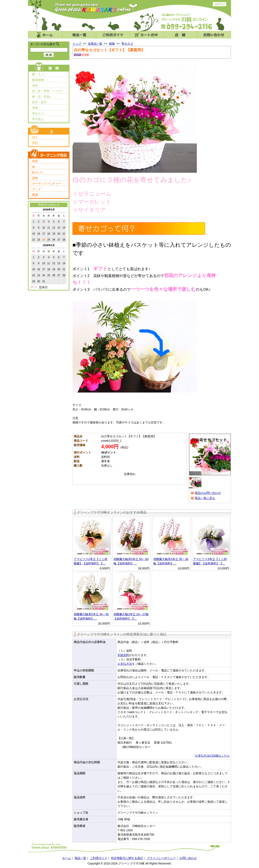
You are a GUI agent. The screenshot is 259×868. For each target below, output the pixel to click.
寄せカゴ (38, 113)
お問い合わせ (214, 35)
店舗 (180, 35)
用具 (35, 161)
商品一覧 (79, 35)
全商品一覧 (95, 44)
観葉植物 (38, 80)
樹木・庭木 (39, 102)
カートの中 (147, 35)
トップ (77, 44)
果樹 (35, 108)
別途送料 (123, 655)
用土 (35, 137)
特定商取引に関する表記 (127, 858)
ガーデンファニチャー (47, 184)
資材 (35, 178)
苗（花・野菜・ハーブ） (48, 91)
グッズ (36, 189)
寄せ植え (38, 119)
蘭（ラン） (39, 74)
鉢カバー (38, 172)
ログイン (220, 4)
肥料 (35, 143)
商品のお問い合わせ (208, 493)
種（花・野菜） (42, 97)
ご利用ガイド (113, 35)
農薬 (35, 195)
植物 (112, 44)
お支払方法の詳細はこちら (212, 756)
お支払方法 (125, 664)
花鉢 (35, 85)
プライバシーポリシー (161, 858)
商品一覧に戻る (205, 498)
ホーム (45, 35)
